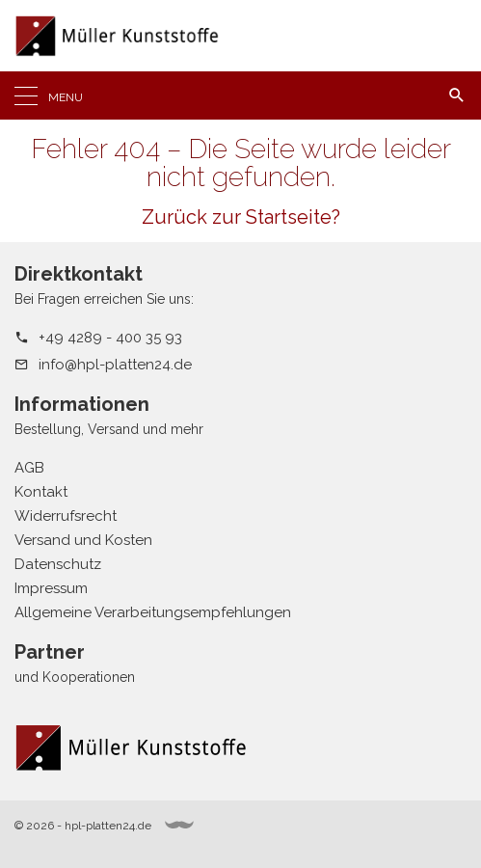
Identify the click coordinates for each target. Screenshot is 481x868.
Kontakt (41, 492)
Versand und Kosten (83, 540)
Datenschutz (58, 564)
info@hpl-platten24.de (115, 365)
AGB (29, 468)
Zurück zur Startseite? (241, 217)
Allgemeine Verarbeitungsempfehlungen (153, 612)
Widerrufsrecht (66, 516)
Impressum (51, 588)
